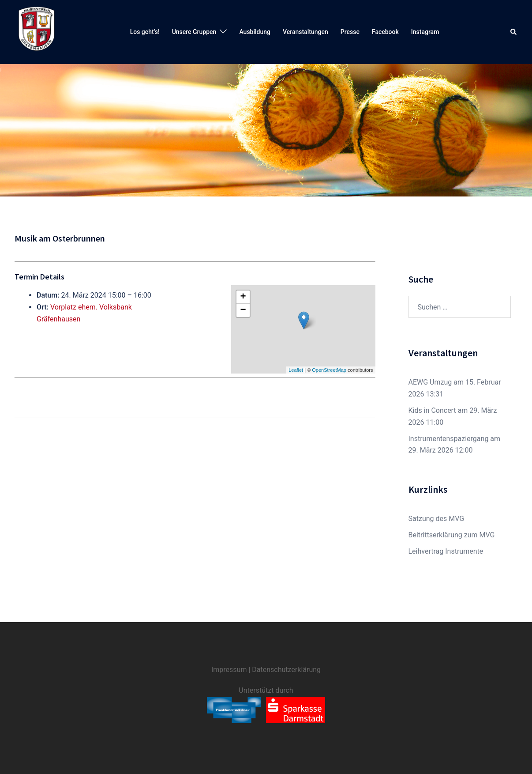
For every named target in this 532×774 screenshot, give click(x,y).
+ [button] (243, 297)
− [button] (243, 310)
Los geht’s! (145, 32)
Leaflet (296, 370)
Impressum (229, 670)
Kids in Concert (432, 410)
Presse (350, 32)
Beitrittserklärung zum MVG (452, 535)
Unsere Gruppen (194, 32)
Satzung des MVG (436, 519)
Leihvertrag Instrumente (446, 551)
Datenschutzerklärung (286, 670)
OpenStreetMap (329, 370)
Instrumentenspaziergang (449, 439)
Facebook (385, 32)
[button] (514, 32)
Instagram (425, 32)
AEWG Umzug (430, 382)
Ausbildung (255, 32)
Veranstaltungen (305, 32)
